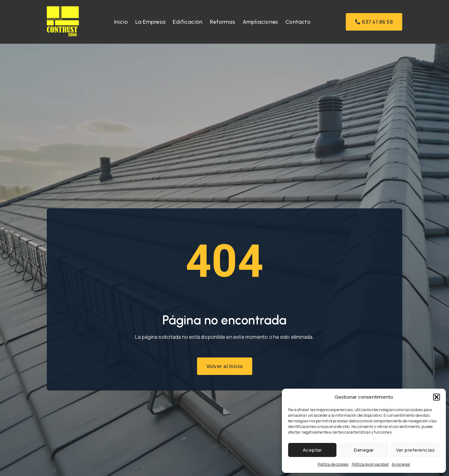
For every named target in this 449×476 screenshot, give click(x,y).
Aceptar (312, 450)
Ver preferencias (415, 450)
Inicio (121, 22)
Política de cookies (333, 464)
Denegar (364, 450)
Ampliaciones (260, 22)
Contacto (298, 22)
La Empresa (150, 22)
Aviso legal (401, 464)
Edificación (188, 22)
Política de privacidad (370, 464)
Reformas (222, 22)
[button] (437, 397)
